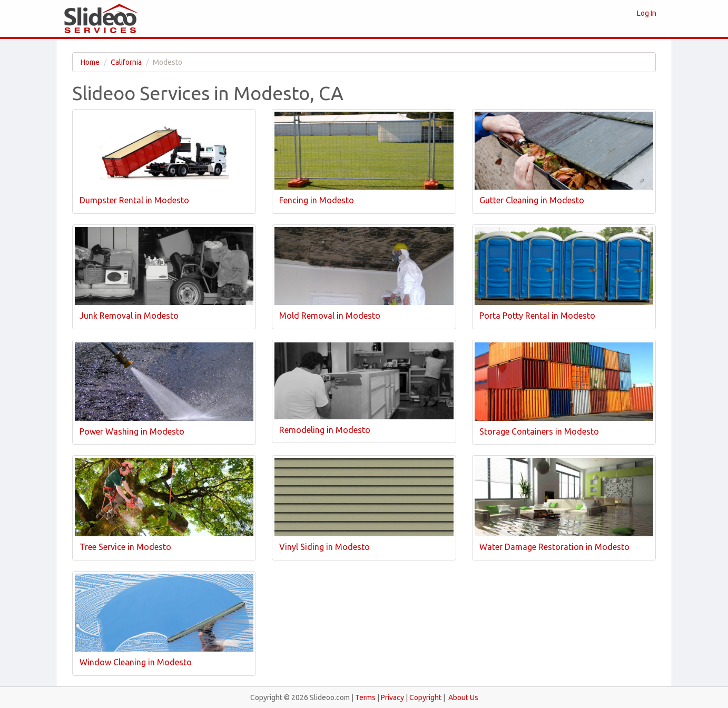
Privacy (392, 697)
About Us (463, 697)
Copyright (425, 697)
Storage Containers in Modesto (539, 431)
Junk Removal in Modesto (129, 316)
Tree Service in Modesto (125, 547)
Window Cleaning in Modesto (136, 662)
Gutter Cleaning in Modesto (532, 200)
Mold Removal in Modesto (330, 316)
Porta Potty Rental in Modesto (537, 316)
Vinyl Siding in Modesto (324, 547)
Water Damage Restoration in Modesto (554, 547)
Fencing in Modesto (317, 200)
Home (90, 62)
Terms (365, 697)
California (126, 62)
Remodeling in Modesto (325, 430)
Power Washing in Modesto (132, 431)
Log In (647, 13)
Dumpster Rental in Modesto (134, 200)
